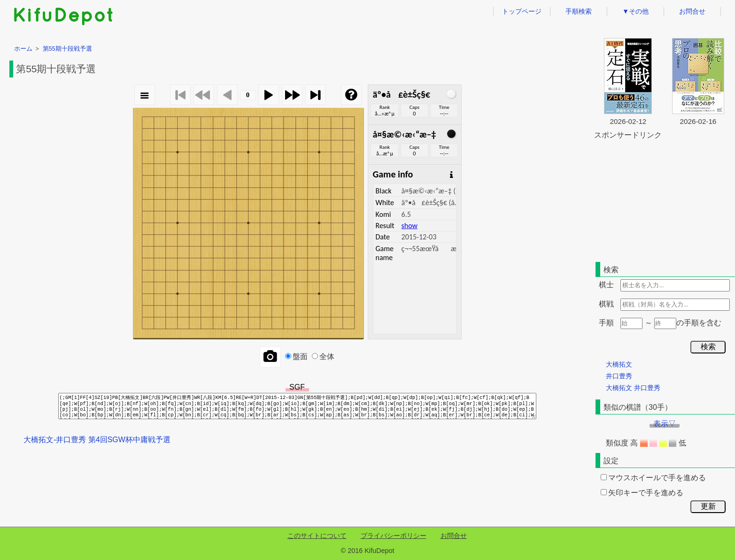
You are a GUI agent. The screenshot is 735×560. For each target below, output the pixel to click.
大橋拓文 (619, 364)
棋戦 (606, 304)
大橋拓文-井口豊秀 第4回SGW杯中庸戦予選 (97, 440)
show (410, 226)
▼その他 (635, 11)
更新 (708, 506)
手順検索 (579, 11)
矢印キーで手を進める (642, 493)
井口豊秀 (619, 376)
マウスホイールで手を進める (653, 478)
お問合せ (692, 11)
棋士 (606, 285)
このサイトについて (317, 536)
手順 (606, 323)
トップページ (522, 11)
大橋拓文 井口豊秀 (633, 388)
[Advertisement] (665, 199)
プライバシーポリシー (394, 536)
